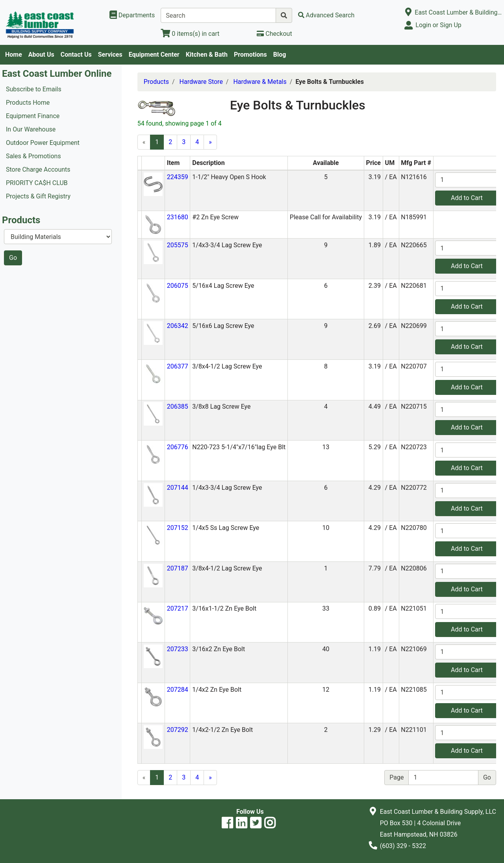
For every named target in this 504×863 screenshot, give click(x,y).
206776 (178, 447)
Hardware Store (201, 82)
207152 (178, 528)
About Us (41, 55)
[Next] (210, 142)
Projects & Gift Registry (38, 196)
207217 (178, 608)
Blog (280, 55)
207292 (178, 730)
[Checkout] (274, 34)
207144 (178, 488)
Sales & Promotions (33, 156)
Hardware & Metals (260, 82)
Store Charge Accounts (38, 169)
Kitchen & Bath (207, 55)
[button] (153, 184)
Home (14, 55)
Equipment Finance (33, 116)
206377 (178, 366)
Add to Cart (467, 198)
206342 (178, 326)
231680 (178, 217)
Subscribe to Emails (34, 89)
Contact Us (76, 55)
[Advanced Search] (326, 15)
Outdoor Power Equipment (43, 143)
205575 (178, 245)
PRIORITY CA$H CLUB (37, 183)
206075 (178, 286)
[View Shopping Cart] (190, 34)
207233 (178, 649)
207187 (178, 568)
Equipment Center (154, 55)
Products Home (28, 103)
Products (156, 82)
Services (110, 55)
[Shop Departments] (132, 15)
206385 (178, 406)
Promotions (250, 55)
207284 (178, 690)
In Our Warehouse (31, 129)
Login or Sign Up (438, 25)
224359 (178, 177)
